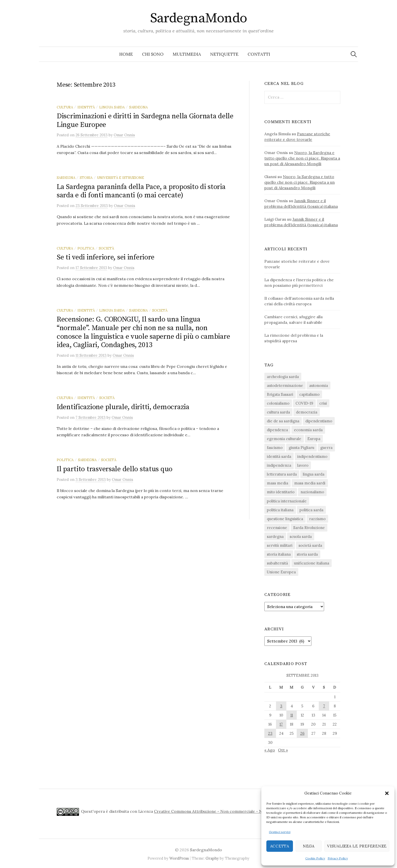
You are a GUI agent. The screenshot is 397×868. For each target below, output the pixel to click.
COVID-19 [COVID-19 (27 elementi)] (304, 403)
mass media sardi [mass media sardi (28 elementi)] (310, 483)
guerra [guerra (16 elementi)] (326, 448)
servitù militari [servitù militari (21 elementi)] (280, 545)
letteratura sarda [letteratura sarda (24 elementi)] (282, 474)
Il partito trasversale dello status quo (115, 469)
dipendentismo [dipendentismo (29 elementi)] (319, 421)
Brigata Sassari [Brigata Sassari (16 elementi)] (280, 394)
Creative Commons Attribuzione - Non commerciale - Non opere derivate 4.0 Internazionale (243, 811)
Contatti (259, 54)
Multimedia (187, 54)
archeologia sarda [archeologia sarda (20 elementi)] (283, 377)
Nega (309, 846)
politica (86, 248)
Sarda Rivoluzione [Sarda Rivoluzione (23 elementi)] (309, 528)
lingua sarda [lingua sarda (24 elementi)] (314, 474)
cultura (65, 107)
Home (126, 54)
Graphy (212, 858)
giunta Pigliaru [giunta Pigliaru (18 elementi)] (301, 448)
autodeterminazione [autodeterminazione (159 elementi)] (285, 385)
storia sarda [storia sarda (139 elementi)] (307, 554)
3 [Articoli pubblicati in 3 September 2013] (281, 706)
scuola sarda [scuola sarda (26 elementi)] (301, 536)
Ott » (283, 750)
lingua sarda (112, 107)
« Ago (270, 750)
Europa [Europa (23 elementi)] (314, 439)
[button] (387, 793)
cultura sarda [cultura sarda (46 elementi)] (278, 412)
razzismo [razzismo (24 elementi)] (317, 519)
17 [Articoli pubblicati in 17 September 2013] (281, 724)
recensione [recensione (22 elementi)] (277, 528)
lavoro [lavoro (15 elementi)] (303, 465)
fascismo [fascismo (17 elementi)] (275, 448)
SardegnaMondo (199, 18)
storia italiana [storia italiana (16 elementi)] (279, 554)
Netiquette (224, 54)
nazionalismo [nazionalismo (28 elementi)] (312, 492)
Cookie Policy (315, 858)
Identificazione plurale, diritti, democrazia (123, 407)
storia (86, 178)
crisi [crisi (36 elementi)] (323, 403)
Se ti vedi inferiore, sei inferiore (106, 257)
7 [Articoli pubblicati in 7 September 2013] (324, 706)
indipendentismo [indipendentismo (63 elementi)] (312, 456)
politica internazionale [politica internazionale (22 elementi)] (287, 501)
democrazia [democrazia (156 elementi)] (307, 412)
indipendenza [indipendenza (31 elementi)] (279, 465)
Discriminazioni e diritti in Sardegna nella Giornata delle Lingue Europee (145, 120)
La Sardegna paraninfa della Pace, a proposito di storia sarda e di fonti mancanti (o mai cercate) (141, 191)
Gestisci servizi (280, 832)
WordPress (179, 858)
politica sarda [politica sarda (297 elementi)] (311, 510)
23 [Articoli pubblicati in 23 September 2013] (270, 733)
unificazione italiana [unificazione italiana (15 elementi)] (312, 563)
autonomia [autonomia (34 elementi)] (319, 385)
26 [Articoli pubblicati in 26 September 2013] (302, 733)
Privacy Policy (338, 858)
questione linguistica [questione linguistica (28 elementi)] (285, 519)
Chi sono (153, 54)
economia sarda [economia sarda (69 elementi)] (308, 430)
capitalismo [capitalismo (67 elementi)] (309, 394)
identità (86, 107)
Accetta (280, 846)
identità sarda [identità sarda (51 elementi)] (279, 456)
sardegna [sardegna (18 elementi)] (275, 536)
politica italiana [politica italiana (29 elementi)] (280, 510)
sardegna (138, 107)
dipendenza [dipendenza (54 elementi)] (277, 430)
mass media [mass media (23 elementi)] (277, 483)
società (106, 248)
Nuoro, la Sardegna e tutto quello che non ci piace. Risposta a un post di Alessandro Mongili (302, 158)
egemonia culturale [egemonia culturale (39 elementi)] (284, 439)
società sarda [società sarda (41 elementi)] (310, 545)
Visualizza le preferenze (357, 846)
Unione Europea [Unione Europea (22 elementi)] (281, 572)
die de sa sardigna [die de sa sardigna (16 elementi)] (283, 421)
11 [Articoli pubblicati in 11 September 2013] (292, 715)
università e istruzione (121, 178)
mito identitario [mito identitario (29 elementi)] (281, 492)
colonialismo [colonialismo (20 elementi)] (278, 403)
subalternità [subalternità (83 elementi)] (277, 563)
